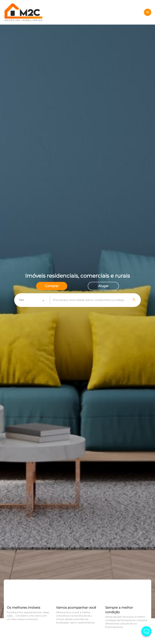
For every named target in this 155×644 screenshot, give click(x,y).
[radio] (52, 286)
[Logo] (28, 12)
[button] (31, 300)
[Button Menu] (148, 12)
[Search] (134, 300)
